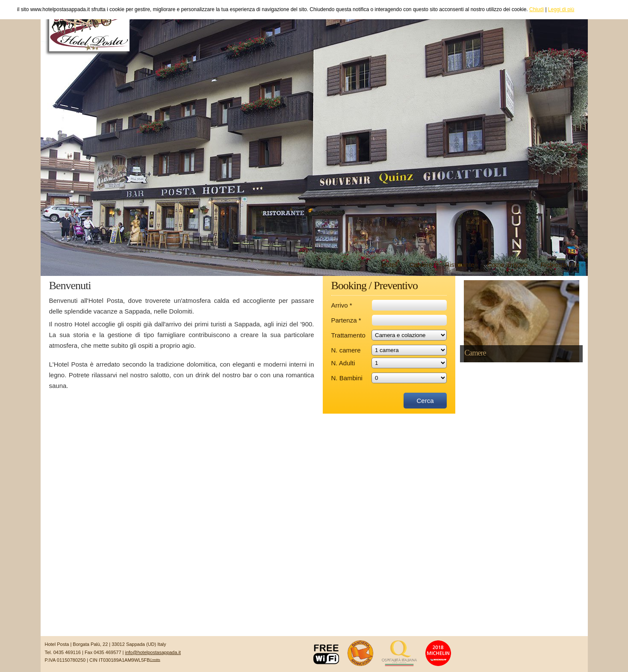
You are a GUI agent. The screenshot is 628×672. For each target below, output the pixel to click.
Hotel (389, 265)
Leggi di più (561, 9)
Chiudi (537, 9)
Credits (155, 660)
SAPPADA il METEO (314, 604)
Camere (421, 265)
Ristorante (460, 265)
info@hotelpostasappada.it (153, 652)
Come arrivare (507, 265)
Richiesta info (560, 265)
